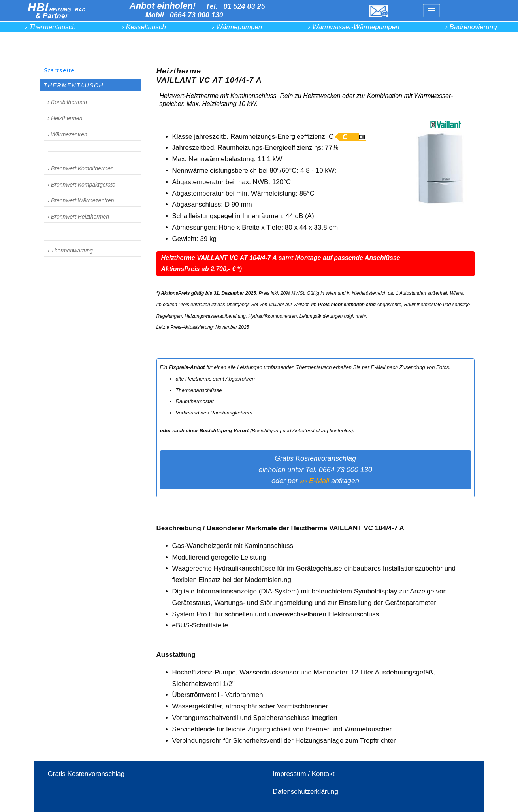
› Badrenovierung (471, 27)
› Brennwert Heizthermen (79, 217)
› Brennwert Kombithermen (81, 168)
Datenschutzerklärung (306, 792)
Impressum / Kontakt (304, 774)
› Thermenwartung (70, 251)
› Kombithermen (68, 102)
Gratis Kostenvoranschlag (86, 774)
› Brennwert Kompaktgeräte (82, 185)
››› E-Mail (315, 481)
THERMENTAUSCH (74, 85)
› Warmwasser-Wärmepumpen (354, 27)
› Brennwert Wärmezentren (81, 200)
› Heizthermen (65, 118)
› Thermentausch (50, 27)
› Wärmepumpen (237, 27)
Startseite (59, 70)
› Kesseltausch (144, 27)
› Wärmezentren (68, 134)
